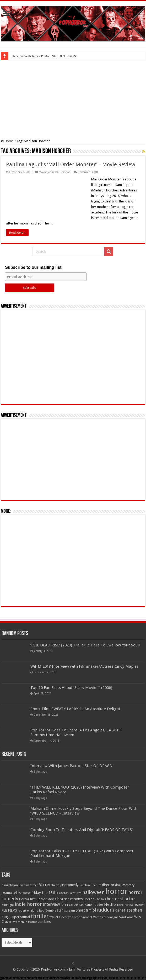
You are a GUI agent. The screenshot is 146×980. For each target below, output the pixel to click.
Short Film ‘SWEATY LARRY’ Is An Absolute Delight (75, 709)
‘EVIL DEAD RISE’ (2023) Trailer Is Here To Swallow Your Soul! (85, 645)
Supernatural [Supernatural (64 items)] (20, 917)
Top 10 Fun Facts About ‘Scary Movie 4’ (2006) (71, 688)
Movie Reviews (48, 172)
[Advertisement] (73, 100)
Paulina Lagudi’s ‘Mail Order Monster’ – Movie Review (71, 164)
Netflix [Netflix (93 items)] (110, 904)
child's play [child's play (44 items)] (58, 885)
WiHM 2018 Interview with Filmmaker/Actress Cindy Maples (84, 666)
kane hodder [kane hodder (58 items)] (94, 905)
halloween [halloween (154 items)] (93, 892)
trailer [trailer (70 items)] (54, 917)
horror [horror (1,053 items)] (116, 891)
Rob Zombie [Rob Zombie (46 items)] (48, 911)
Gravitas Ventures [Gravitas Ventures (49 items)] (69, 893)
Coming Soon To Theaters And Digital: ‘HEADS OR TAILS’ (82, 830)
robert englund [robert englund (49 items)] (28, 911)
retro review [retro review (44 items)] (125, 905)
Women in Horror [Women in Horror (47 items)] (25, 922)
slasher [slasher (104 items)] (119, 910)
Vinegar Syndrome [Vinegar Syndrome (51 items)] (120, 917)
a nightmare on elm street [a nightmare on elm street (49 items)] (20, 885)
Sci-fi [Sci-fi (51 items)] (60, 911)
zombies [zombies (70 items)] (44, 922)
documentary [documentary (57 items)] (125, 885)
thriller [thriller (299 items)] (40, 916)
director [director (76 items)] (108, 885)
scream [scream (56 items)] (70, 911)
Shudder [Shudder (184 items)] (102, 910)
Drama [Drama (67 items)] (7, 893)
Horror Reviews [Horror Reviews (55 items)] (95, 899)
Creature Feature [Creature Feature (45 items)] (90, 885)
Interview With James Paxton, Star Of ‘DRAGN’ (44, 56)
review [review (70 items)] (139, 905)
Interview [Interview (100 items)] (51, 904)
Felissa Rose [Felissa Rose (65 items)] (22, 893)
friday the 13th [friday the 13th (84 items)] (44, 893)
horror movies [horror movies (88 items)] (70, 899)
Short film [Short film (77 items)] (84, 910)
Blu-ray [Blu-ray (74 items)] (44, 885)
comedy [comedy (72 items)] (72, 885)
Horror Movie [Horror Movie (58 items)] (46, 899)
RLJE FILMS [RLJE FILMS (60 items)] (9, 910)
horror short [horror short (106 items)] (118, 899)
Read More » (17, 233)
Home (7, 141)
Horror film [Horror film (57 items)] (27, 899)
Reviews (65, 172)
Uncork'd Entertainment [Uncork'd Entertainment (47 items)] (76, 917)
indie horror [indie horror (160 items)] (28, 904)
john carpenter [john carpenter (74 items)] (72, 904)
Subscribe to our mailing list (33, 267)
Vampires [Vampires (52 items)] (100, 917)
